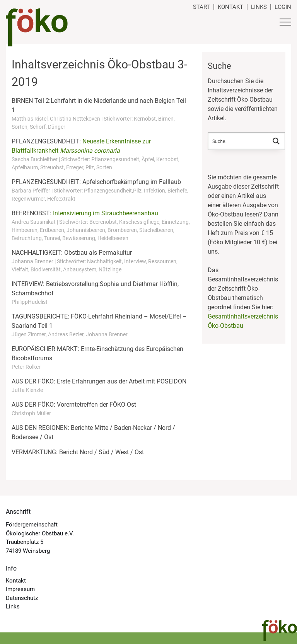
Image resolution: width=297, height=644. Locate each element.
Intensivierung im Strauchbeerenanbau (106, 213)
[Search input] (238, 141)
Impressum (20, 589)
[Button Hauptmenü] (285, 23)
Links (259, 7)
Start (201, 7)
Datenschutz (22, 598)
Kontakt (230, 7)
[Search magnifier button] (276, 141)
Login (283, 7)
